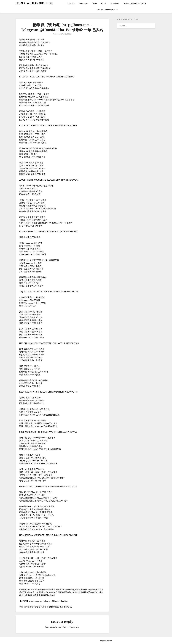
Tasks (95, 3)
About (103, 3)
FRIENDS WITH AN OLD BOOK (34, 3)
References (84, 3)
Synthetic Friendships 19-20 (134, 3)
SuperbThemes (106, 641)
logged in (59, 627)
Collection (71, 3)
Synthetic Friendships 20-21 (107, 10)
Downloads (115, 3)
